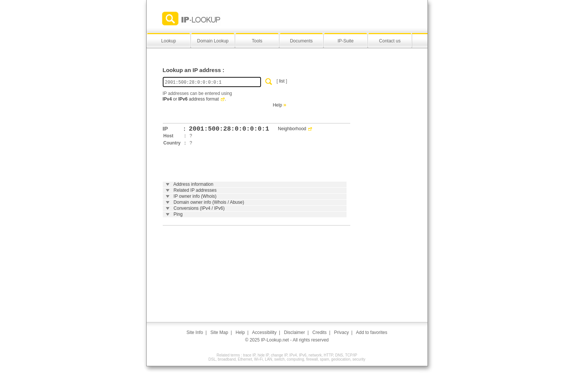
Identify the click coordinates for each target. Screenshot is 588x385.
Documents (301, 41)
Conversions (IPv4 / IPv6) (199, 208)
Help (277, 105)
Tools (257, 41)
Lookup (169, 41)
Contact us (390, 41)
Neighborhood (292, 129)
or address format (191, 99)
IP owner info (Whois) (195, 196)
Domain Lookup (213, 41)
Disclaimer (294, 332)
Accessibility (264, 332)
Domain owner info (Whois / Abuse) (209, 202)
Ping (178, 214)
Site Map (219, 332)
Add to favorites (371, 332)
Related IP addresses (195, 190)
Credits (319, 332)
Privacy (341, 332)
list (282, 81)
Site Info (195, 332)
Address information (193, 184)
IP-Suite (346, 41)
